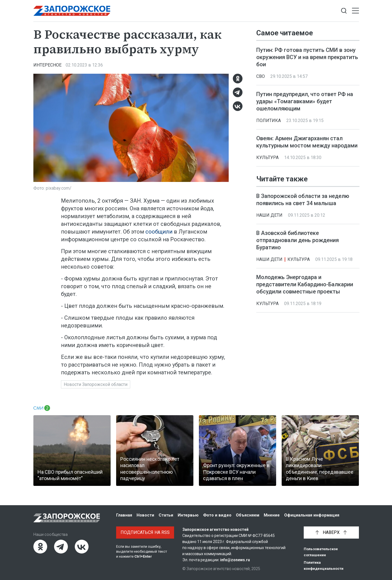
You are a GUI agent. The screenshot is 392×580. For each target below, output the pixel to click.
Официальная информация (312, 515)
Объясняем (248, 515)
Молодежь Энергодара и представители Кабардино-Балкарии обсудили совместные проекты (305, 284)
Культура (267, 157)
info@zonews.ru (235, 560)
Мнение (272, 515)
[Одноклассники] (238, 79)
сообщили (159, 232)
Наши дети (269, 215)
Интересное (47, 65)
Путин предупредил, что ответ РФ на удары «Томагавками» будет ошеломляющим (305, 101)
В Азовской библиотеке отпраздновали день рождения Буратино (298, 240)
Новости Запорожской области (96, 384)
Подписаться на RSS (145, 532)
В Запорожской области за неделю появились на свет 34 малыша (303, 200)
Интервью (188, 515)
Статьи (166, 515)
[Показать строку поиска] (344, 11)
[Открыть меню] (355, 11)
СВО (261, 76)
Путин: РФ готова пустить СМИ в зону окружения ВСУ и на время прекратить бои (307, 57)
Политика (269, 120)
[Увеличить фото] (131, 127)
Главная (124, 515)
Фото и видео (217, 515)
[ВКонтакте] (238, 106)
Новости (145, 515)
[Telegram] (238, 92)
